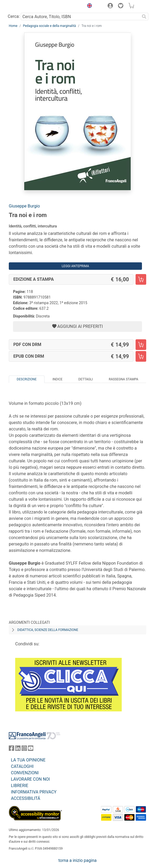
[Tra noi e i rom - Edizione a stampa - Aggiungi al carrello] (141, 279)
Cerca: (14, 16)
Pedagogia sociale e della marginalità (49, 26)
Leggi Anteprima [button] (76, 266)
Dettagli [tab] (85, 379)
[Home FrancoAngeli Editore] (27, 6)
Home (13, 26)
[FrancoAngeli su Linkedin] (18, 749)
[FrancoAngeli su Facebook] (11, 749)
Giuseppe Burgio (24, 206)
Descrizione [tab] (27, 379)
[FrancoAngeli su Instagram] (24, 749)
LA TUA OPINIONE (28, 760)
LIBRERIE (20, 786)
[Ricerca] (144, 17)
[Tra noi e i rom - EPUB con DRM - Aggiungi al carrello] (141, 356)
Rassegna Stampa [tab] (123, 379)
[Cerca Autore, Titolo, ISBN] (80, 17)
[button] (88, 6)
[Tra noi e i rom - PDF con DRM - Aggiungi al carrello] (141, 345)
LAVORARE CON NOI (30, 779)
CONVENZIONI (25, 773)
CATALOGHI (22, 766)
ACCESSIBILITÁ (26, 798)
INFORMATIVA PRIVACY (34, 792)
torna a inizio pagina (77, 860)
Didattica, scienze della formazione (48, 630)
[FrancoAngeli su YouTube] (31, 749)
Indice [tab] (58, 379)
